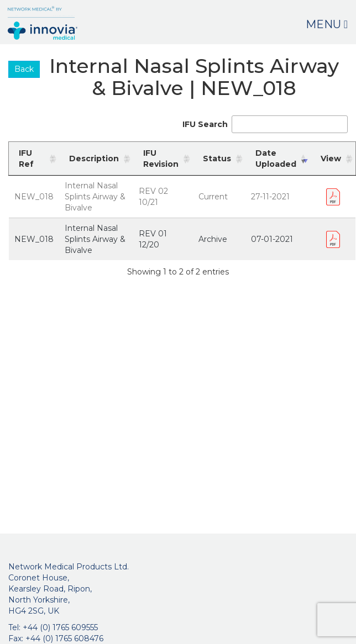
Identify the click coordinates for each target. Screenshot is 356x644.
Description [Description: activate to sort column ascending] (94, 159)
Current (213, 197)
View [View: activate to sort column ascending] (331, 159)
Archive (213, 239)
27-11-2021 (270, 197)
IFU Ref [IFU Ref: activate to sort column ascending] (26, 159)
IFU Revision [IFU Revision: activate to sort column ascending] (161, 159)
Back (24, 69)
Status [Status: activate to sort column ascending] (217, 159)
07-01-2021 (272, 239)
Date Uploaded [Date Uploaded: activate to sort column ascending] (276, 159)
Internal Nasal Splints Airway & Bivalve (95, 197)
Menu (327, 24)
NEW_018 (34, 197)
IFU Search (265, 124)
